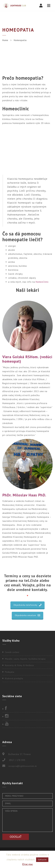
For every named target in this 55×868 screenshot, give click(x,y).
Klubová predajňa (14, 678)
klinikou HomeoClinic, (14, 119)
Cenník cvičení (12, 652)
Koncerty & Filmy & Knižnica (19, 665)
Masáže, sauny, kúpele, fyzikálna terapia (25, 659)
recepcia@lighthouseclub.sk (23, 766)
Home (5, 40)
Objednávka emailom (27, 615)
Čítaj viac (28, 864)
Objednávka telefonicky (27, 605)
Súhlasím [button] (42, 860)
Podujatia (10, 672)
